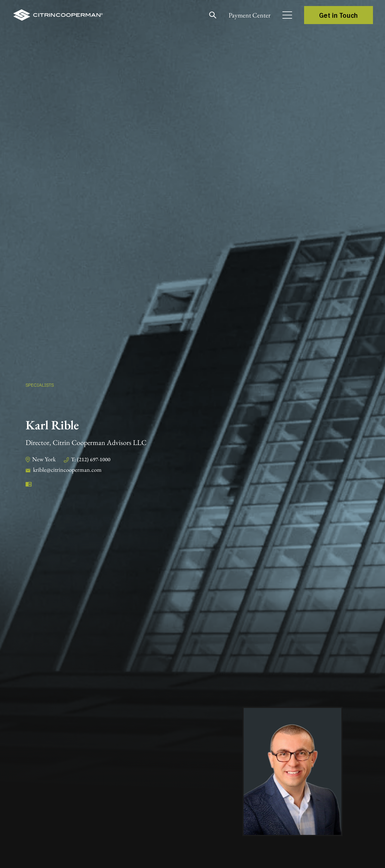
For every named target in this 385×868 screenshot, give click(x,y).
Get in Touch (339, 15)
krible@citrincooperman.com (67, 470)
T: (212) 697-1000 (91, 459)
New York (44, 459)
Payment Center (249, 15)
